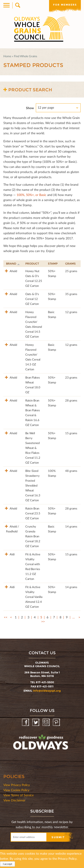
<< (6, 617)
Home (7, 56)
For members (65, 5)
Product (32, 264)
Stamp (53, 264)
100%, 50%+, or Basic (31, 195)
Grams (70, 264)
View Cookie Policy (16, 790)
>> (43, 621)
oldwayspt (41, 744)
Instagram (46, 722)
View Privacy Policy (17, 785)
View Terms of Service (18, 795)
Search (17, 5)
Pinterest (57, 722)
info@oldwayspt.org (47, 691)
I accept (8, 864)
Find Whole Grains (26, 56)
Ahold (13, 271)
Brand (13, 264)
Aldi (12, 554)
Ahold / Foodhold (13, 529)
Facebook (26, 722)
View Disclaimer (14, 800)
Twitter (36, 722)
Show (30, 108)
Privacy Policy (67, 859)
